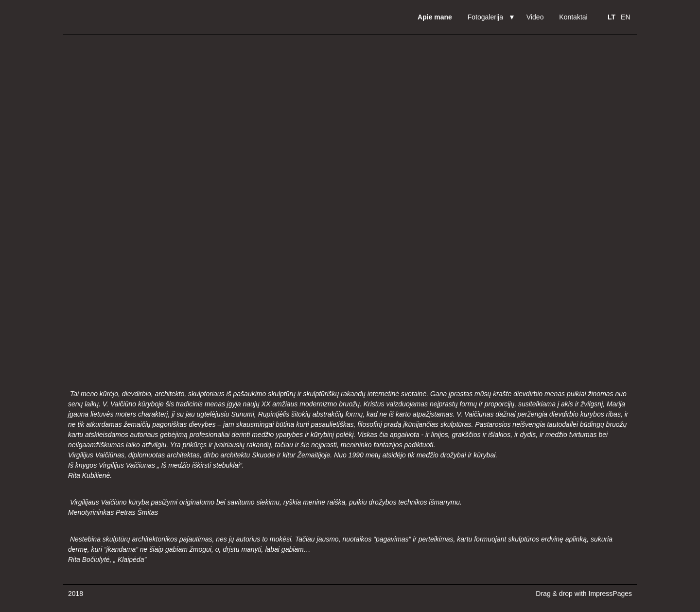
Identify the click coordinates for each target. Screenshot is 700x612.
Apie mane (435, 17)
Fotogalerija (485, 17)
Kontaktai (573, 17)
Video (535, 17)
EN (625, 17)
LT (612, 17)
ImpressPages (610, 594)
